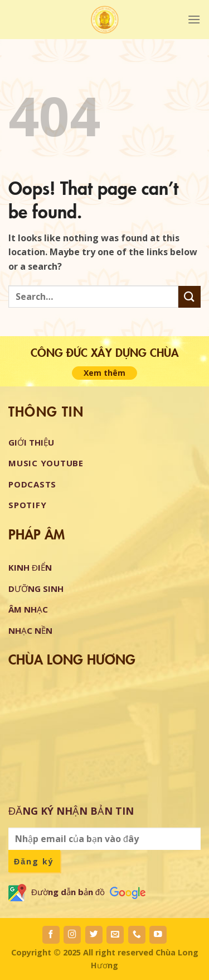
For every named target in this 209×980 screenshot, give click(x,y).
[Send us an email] (115, 935)
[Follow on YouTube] (158, 935)
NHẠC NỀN (30, 630)
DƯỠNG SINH (36, 589)
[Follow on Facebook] (51, 935)
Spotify (27, 505)
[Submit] (189, 297)
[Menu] (194, 19)
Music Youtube (46, 463)
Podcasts (32, 484)
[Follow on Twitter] (94, 935)
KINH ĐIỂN (30, 567)
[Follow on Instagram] (72, 935)
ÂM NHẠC (28, 609)
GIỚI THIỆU (31, 442)
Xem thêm (104, 373)
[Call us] (137, 935)
